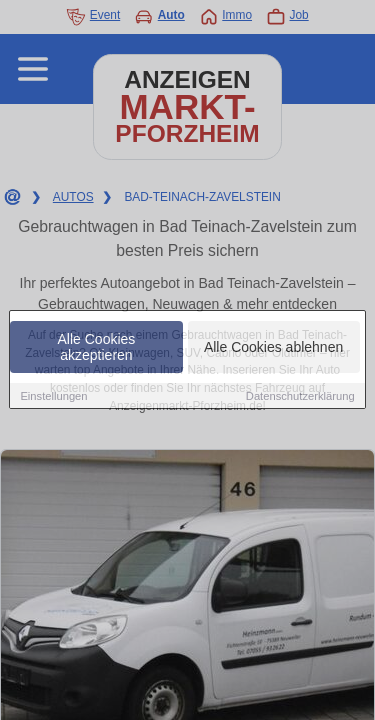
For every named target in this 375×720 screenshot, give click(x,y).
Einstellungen (53, 396)
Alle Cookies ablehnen (273, 347)
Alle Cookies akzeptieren (97, 347)
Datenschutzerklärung (300, 396)
